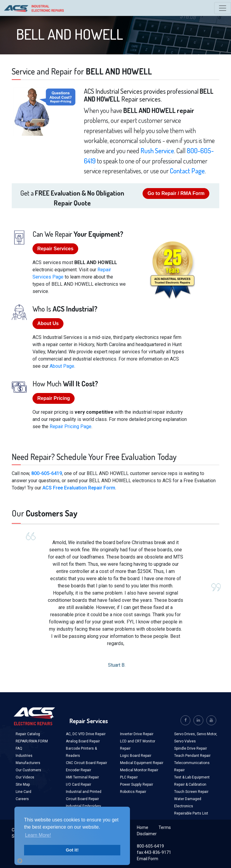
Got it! (72, 850)
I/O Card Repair (79, 784)
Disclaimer (147, 834)
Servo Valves (185, 741)
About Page (62, 366)
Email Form (148, 859)
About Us (48, 323)
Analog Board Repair (83, 741)
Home (143, 827)
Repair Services (55, 249)
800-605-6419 (47, 473)
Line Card (23, 792)
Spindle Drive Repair (191, 748)
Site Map (23, 784)
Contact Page (187, 171)
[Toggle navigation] (223, 8)
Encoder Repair (79, 770)
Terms (165, 827)
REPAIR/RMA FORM (32, 741)
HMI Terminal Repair (82, 777)
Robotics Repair (133, 792)
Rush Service (157, 151)
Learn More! (38, 835)
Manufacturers (28, 763)
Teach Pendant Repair (192, 756)
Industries (24, 756)
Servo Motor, (207, 734)
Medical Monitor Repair (139, 770)
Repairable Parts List (191, 813)
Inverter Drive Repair (137, 734)
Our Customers (28, 770)
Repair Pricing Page (71, 426)
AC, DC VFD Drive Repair (86, 734)
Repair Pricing (54, 398)
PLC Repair (129, 777)
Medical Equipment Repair (142, 763)
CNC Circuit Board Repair (86, 763)
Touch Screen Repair (191, 792)
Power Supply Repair (137, 784)
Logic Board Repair (136, 756)
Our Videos (25, 777)
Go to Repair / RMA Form (176, 193)
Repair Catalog (28, 734)
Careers (22, 799)
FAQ (19, 748)
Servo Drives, (185, 734)
